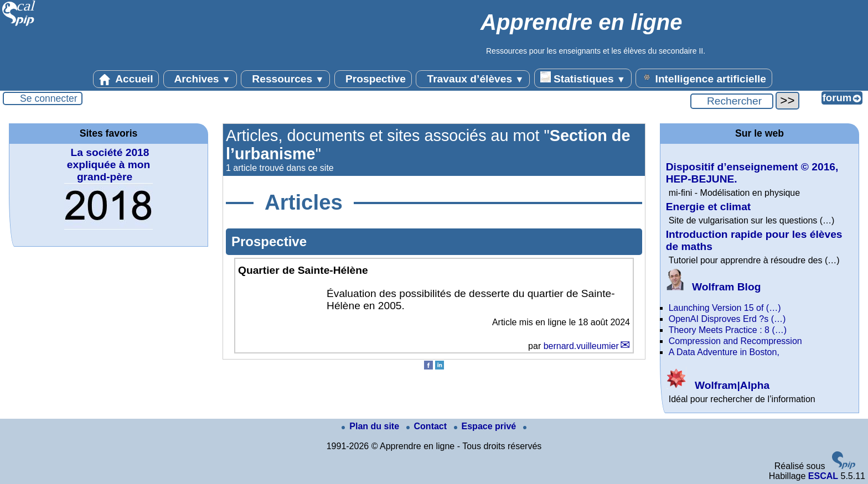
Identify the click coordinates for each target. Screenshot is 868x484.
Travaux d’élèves (473, 79)
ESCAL (823, 476)
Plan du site (371, 426)
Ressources (285, 79)
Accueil (126, 79)
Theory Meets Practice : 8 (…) (728, 330)
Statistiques (583, 78)
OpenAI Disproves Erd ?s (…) (727, 319)
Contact (428, 426)
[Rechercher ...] (732, 101)
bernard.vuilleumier (581, 346)
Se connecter (49, 98)
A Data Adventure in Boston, (724, 352)
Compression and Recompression (735, 341)
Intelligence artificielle (704, 78)
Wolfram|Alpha (718, 385)
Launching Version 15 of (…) (725, 308)
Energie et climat (709, 207)
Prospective (373, 79)
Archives (200, 79)
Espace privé (486, 426)
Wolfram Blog (714, 287)
